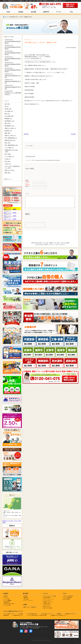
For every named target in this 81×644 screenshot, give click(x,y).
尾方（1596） (8, 154)
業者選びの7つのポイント (71, 614)
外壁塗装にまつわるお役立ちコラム (59, 615)
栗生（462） (8, 143)
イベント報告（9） (9, 148)
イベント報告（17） (10, 156)
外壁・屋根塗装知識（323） (12, 145)
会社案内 (51, 243)
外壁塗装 (26, 596)
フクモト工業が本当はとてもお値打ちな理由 (37, 615)
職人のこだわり (47, 607)
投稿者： (27, 181)
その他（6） (8, 159)
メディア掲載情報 (8, 601)
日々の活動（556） (9, 116)
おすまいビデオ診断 (65, 243)
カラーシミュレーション (49, 599)
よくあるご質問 (7, 605)
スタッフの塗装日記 (68, 598)
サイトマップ (52, 244)
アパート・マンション (28, 601)
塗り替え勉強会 (47, 598)
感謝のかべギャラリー (48, 602)
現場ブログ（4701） (10, 170)
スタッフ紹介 (57, 243)
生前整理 (59, 614)
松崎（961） (8, 173)
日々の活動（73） (9, 111)
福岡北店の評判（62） (10, 140)
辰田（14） (7, 114)
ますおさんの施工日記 (68, 596)
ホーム (6, 17)
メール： (27, 184)
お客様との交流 (47, 604)
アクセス (6, 598)
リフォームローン (47, 601)
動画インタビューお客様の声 (30, 607)
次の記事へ (73, 134)
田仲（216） (8, 161)
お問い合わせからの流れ (9, 604)
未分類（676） (8, 109)
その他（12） (8, 164)
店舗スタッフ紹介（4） (10, 135)
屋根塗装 (26, 598)
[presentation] (35, 225)
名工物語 (21, 614)
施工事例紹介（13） (10, 121)
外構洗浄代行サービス (18, 615)
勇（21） (7, 106)
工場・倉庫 (26, 599)
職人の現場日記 (67, 599)
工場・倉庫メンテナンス (47, 614)
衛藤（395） (8, 133)
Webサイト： (28, 186)
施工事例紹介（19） (10, 126)
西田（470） (8, 123)
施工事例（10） (9, 131)
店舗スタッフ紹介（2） (10, 128)
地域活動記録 (7, 602)
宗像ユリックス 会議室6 (10, 209)
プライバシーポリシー (60, 244)
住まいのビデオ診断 (48, 608)
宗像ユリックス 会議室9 (10, 219)
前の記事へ (26, 134)
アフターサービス (47, 605)
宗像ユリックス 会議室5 (10, 213)
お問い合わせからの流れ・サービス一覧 (40, 243)
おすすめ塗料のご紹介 (32, 614)
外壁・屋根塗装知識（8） (11, 138)
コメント (27, 194)
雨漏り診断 (6, 615)
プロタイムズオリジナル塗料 (42, 244)
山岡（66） (7, 104)
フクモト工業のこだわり (9, 614)
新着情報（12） (9, 118)
